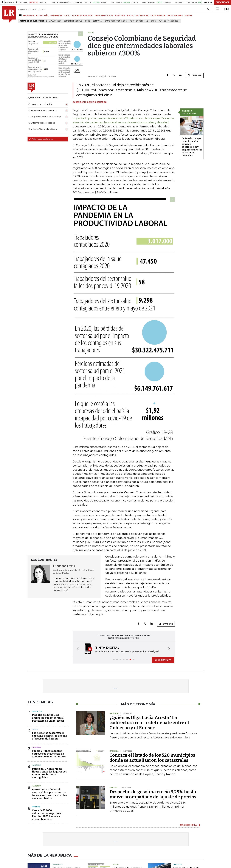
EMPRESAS (56, 16)
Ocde (153, 21)
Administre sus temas (41, 139)
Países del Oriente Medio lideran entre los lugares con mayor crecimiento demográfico (50, 773)
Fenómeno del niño (139, 21)
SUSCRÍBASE (223, 2)
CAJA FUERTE (158, 16)
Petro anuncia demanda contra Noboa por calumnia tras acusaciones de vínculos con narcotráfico (49, 794)
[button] (77, 649)
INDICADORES (175, 16)
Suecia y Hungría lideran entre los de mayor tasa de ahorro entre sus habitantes (49, 754)
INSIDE (188, 16)
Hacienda (36, 747)
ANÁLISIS (120, 16)
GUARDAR (195, 75)
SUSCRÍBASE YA (163, 660)
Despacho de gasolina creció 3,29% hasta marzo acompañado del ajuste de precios (153, 794)
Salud (35, 729)
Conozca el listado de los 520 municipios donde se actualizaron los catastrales (152, 758)
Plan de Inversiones (168, 21)
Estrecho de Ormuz (73, 21)
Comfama (97, 21)
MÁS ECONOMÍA (188, 825)
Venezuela (58, 865)
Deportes (37, 711)
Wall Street (55, 21)
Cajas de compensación (116, 21)
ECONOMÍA (42, 16)
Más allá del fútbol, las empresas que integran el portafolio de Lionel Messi (48, 718)
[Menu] (21, 15)
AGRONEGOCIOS (104, 16)
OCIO (67, 16)
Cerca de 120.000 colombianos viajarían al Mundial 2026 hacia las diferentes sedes (47, 815)
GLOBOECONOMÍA (82, 16)
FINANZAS (28, 16)
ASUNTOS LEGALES (138, 16)
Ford (88, 21)
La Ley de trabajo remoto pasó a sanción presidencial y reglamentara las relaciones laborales (192, 147)
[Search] (208, 9)
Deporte (177, 865)
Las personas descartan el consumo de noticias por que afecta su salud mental (50, 736)
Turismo (36, 807)
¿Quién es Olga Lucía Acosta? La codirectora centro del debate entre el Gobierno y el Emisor (149, 723)
